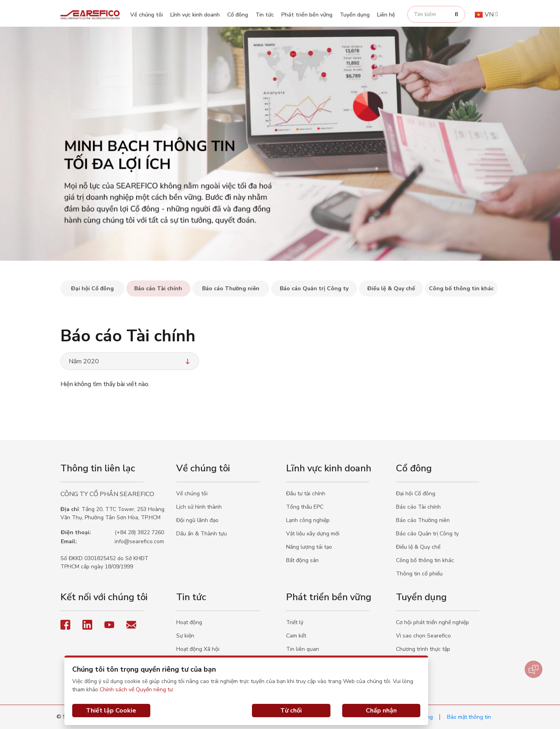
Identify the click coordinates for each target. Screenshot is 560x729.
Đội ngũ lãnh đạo (197, 520)
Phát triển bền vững (307, 15)
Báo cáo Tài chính (418, 507)
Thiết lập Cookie (111, 711)
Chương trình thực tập (423, 649)
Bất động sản (302, 560)
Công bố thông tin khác (425, 560)
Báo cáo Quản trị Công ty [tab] (314, 288)
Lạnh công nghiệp (308, 520)
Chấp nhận (381, 711)
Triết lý (295, 622)
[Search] (456, 14)
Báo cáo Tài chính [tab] (158, 288)
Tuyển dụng (355, 15)
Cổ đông (238, 15)
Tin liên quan (303, 649)
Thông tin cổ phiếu (419, 574)
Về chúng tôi (147, 15)
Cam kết (296, 636)
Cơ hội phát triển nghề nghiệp (432, 622)
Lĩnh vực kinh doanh (195, 15)
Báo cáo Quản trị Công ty (427, 534)
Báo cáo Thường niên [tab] (231, 288)
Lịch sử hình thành (199, 507)
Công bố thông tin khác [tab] (461, 288)
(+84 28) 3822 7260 (139, 532)
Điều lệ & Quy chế (418, 547)
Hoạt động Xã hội (198, 649)
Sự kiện (185, 636)
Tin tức (265, 15)
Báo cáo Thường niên (423, 520)
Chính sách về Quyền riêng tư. (137, 690)
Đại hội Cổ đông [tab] (92, 288)
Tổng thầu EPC (305, 507)
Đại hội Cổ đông (416, 494)
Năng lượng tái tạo (309, 547)
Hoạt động (189, 622)
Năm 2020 (130, 361)
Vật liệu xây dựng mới (313, 534)
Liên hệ (386, 15)
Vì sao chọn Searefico (423, 636)
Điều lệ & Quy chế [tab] (391, 288)
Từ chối (291, 711)
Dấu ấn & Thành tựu (202, 534)
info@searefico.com (139, 541)
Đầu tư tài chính (306, 494)
